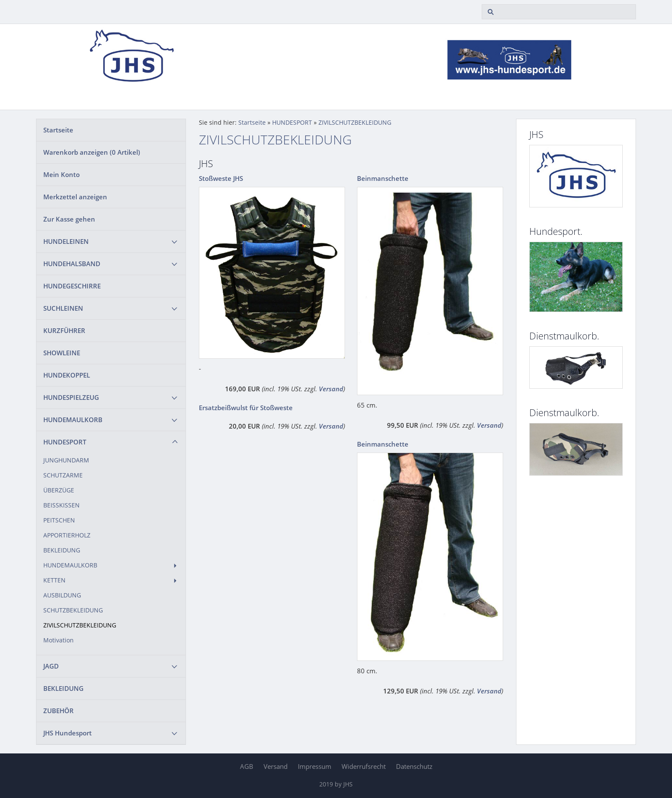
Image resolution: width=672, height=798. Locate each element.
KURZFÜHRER (64, 330)
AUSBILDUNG (62, 595)
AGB (247, 766)
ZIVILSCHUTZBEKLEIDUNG (80, 625)
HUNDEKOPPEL (67, 375)
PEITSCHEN (59, 520)
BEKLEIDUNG (62, 550)
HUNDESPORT (65, 442)
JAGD (51, 666)
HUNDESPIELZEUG (71, 397)
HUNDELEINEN (66, 241)
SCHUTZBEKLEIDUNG (73, 610)
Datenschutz (414, 766)
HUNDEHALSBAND (72, 264)
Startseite (58, 130)
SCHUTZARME (63, 475)
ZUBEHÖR (58, 711)
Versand (331, 389)
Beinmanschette (383, 178)
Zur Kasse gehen (69, 219)
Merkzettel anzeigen (75, 197)
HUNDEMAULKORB (73, 420)
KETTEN (54, 580)
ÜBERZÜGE (59, 490)
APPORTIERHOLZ (67, 535)
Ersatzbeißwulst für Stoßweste (246, 408)
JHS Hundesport (67, 733)
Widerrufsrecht (364, 766)
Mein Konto (61, 174)
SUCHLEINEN (63, 308)
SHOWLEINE (62, 353)
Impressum (315, 766)
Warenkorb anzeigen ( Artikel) (92, 152)
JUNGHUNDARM (66, 460)
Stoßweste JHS (221, 178)
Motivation (58, 640)
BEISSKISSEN (61, 505)
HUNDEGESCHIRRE (72, 286)
